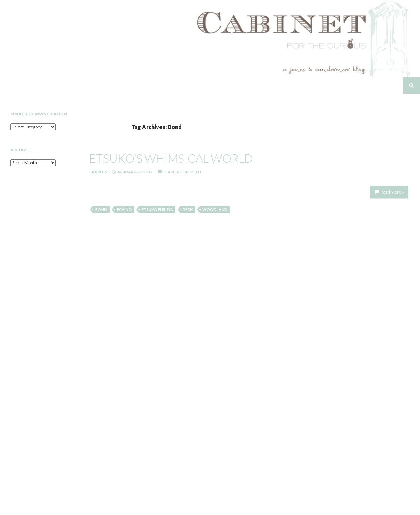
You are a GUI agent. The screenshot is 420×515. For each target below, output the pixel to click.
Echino (124, 209)
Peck (188, 209)
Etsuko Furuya (157, 209)
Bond (101, 209)
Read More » (392, 192)
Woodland (215, 209)
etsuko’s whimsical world (171, 158)
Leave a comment (182, 172)
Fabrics (98, 172)
